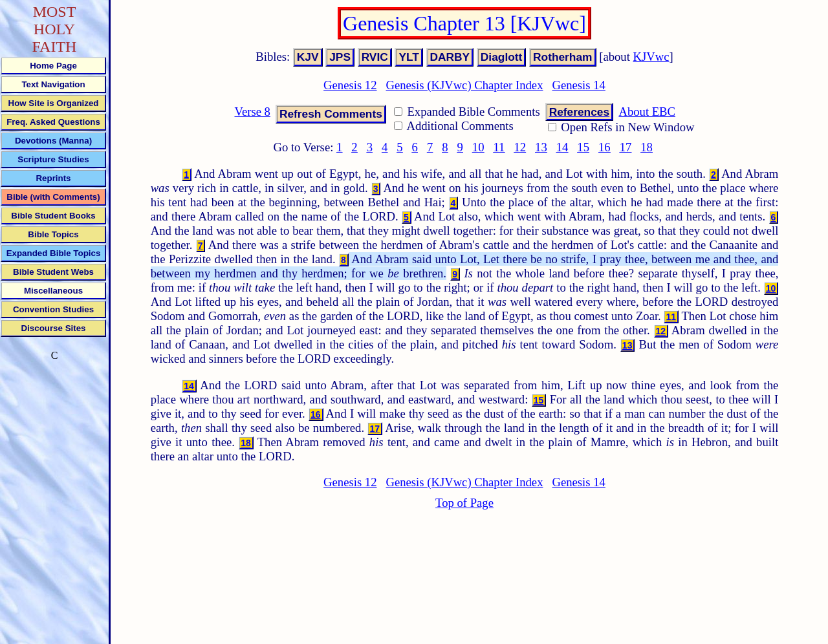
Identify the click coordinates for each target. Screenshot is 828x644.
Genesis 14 (578, 85)
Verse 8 (252, 112)
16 (605, 147)
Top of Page (464, 503)
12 (520, 147)
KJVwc (651, 57)
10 (478, 147)
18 (647, 147)
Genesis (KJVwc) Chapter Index (465, 85)
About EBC (647, 112)
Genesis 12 (350, 85)
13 (541, 147)
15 (583, 147)
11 (499, 147)
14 (562, 147)
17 (626, 147)
